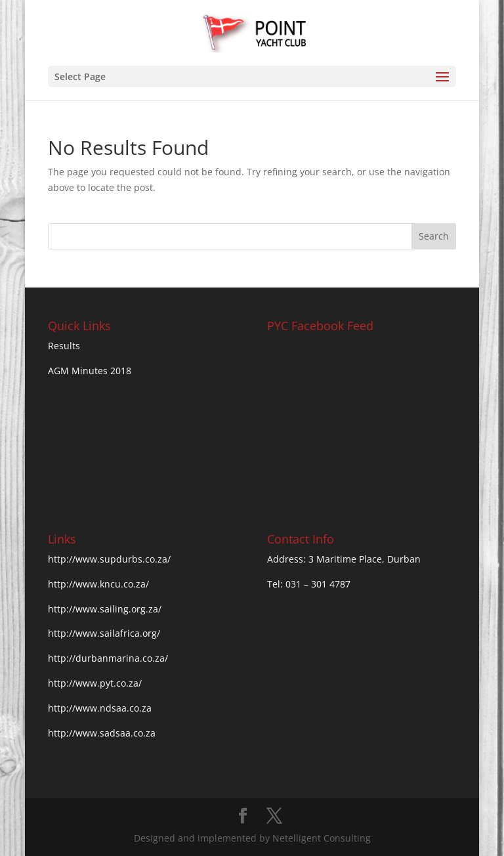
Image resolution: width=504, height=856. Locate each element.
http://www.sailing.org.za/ (105, 609)
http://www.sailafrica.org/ (104, 633)
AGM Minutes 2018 (90, 371)
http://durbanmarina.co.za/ (108, 658)
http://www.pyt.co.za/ (95, 683)
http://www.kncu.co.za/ (98, 584)
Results (64, 346)
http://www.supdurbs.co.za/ (109, 559)
